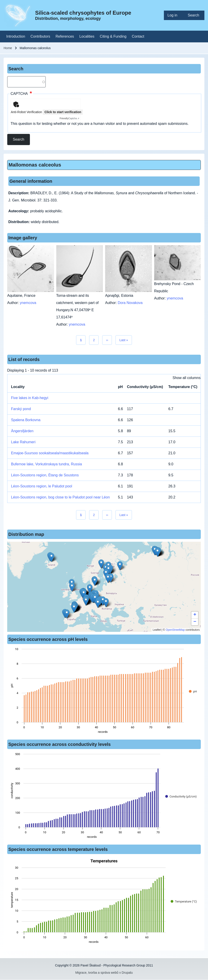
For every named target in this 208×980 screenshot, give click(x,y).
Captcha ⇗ (69, 118)
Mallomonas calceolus (35, 165)
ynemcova (28, 303)
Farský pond (21, 409)
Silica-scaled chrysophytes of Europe (83, 13)
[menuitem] (174, 15)
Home (8, 48)
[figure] (104, 692)
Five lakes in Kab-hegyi (30, 398)
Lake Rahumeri (23, 442)
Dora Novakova (130, 303)
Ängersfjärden (22, 431)
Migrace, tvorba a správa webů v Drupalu (104, 973)
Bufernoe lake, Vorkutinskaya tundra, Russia (46, 464)
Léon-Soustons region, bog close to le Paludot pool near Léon (60, 497)
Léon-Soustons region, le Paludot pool (42, 486)
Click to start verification (63, 112)
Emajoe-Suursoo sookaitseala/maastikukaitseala (50, 453)
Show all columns (187, 378)
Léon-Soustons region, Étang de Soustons (45, 475)
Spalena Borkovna (26, 420)
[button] (101, 564)
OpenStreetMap (175, 630)
